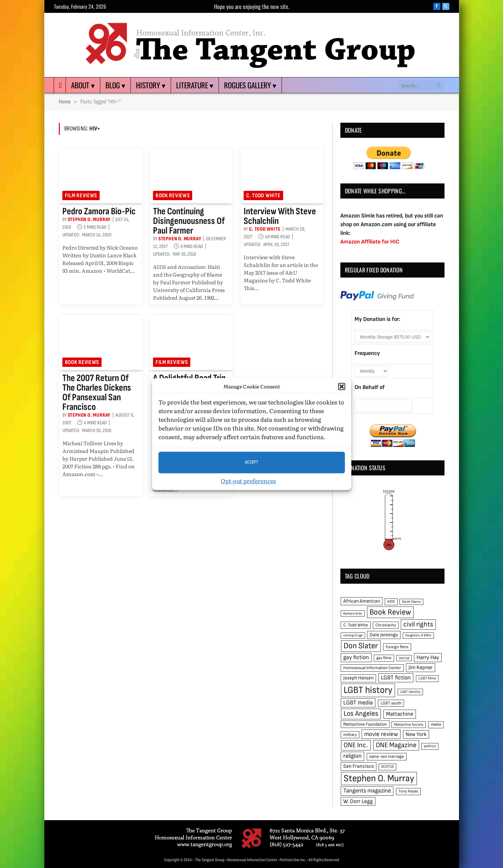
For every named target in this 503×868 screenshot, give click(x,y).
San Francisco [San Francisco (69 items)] (359, 766)
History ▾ (151, 85)
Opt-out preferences (248, 481)
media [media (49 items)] (436, 724)
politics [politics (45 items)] (430, 746)
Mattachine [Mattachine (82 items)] (400, 714)
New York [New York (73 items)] (416, 734)
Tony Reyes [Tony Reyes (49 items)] (408, 791)
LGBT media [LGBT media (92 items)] (358, 703)
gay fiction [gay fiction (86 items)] (356, 657)
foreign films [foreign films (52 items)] (397, 647)
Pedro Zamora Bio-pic (99, 211)
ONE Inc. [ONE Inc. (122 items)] (356, 745)
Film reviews (81, 195)
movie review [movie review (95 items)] (381, 734)
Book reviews (173, 195)
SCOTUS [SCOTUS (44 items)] (387, 767)
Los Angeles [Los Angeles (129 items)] (361, 714)
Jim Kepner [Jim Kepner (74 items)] (421, 668)
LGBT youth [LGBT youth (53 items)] (391, 703)
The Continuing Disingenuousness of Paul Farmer (189, 221)
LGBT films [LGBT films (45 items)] (427, 678)
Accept (252, 462)
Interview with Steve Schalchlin (280, 216)
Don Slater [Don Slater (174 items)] (361, 646)
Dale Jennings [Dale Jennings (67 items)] (384, 635)
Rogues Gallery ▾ (250, 85)
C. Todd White (263, 195)
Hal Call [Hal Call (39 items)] (404, 658)
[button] (342, 387)
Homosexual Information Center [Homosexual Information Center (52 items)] (372, 668)
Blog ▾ (115, 85)
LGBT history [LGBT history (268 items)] (368, 690)
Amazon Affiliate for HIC (370, 242)
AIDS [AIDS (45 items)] (391, 602)
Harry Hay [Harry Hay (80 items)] (428, 657)
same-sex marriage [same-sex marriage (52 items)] (387, 757)
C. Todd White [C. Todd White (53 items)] (356, 625)
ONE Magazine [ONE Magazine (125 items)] (396, 745)
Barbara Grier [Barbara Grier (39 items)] (353, 613)
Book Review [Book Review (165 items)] (390, 612)
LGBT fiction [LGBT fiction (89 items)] (396, 678)
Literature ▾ (195, 85)
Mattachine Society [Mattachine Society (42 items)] (409, 725)
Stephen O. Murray (89, 220)
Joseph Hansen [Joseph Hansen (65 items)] (358, 678)
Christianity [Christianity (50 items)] (386, 625)
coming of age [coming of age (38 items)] (353, 635)
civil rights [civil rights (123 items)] (418, 624)
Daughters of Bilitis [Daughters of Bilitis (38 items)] (418, 635)
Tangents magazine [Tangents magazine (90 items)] (367, 791)
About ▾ (83, 85)
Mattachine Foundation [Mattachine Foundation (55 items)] (365, 724)
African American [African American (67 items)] (362, 601)
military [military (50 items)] (350, 735)
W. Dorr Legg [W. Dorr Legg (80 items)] (358, 801)
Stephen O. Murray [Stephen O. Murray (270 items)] (379, 779)
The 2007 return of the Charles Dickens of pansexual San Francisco (97, 393)
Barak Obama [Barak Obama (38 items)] (411, 602)
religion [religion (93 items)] (352, 756)
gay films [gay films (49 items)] (384, 658)
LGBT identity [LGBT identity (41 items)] (410, 692)
